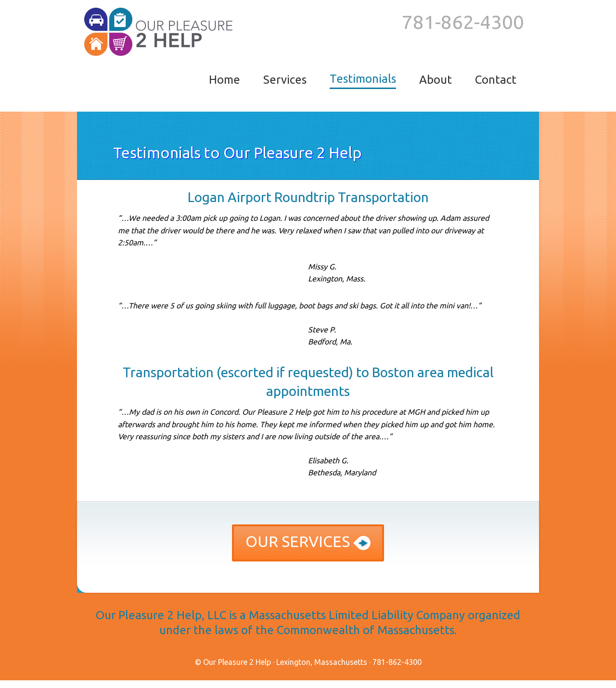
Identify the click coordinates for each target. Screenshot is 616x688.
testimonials (363, 79)
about (436, 80)
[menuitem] (225, 80)
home (225, 80)
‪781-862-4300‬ (463, 22)
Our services (308, 541)
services (285, 80)
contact (496, 80)
